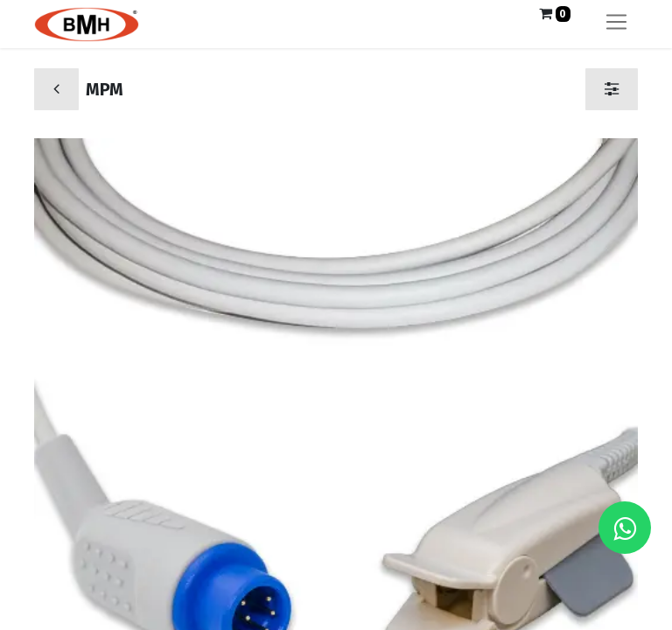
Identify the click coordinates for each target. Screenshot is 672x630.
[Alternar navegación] (616, 24)
